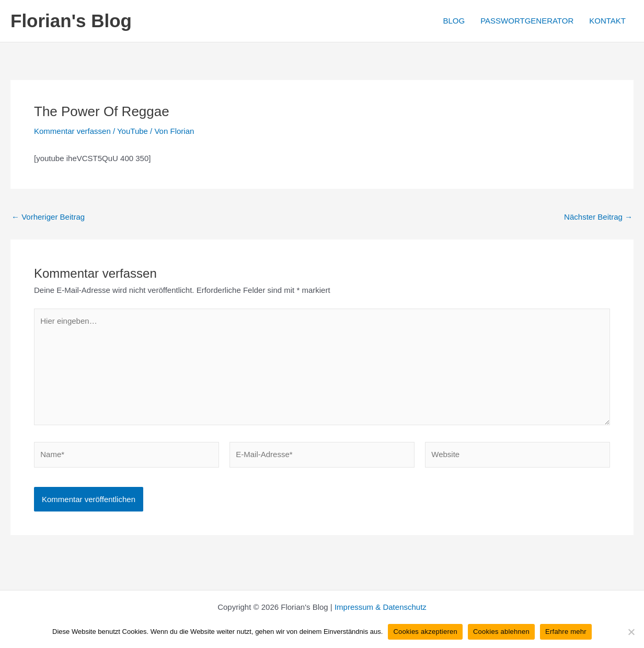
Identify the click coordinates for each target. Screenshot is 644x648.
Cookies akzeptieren (425, 632)
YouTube (133, 131)
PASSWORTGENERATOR (527, 21)
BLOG (454, 21)
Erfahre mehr (566, 632)
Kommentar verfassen (72, 131)
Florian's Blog (71, 21)
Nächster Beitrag (598, 217)
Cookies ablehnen (501, 632)
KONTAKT (607, 21)
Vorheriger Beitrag (48, 217)
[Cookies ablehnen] (631, 632)
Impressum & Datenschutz (381, 607)
